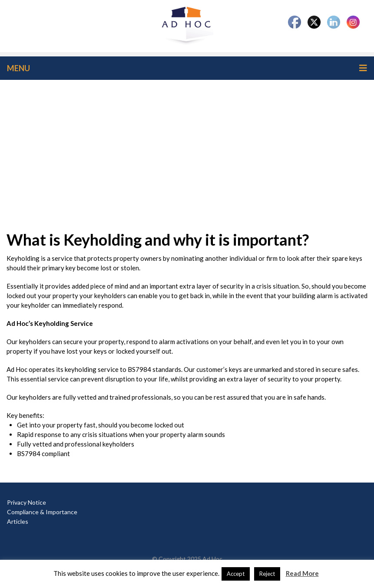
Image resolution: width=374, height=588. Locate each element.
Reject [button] (267, 574)
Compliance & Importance (42, 512)
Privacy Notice (26, 502)
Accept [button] (236, 574)
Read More (302, 573)
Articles (18, 521)
